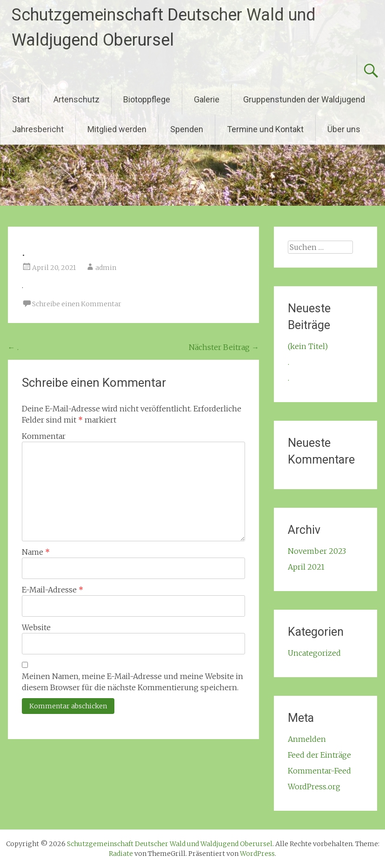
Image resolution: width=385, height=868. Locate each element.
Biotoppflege (147, 99)
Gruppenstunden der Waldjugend (304, 99)
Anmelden (307, 739)
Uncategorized (314, 653)
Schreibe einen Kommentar (77, 304)
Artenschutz (76, 99)
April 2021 (306, 567)
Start (21, 99)
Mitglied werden (117, 129)
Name (36, 552)
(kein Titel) (308, 346)
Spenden (187, 129)
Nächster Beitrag (224, 347)
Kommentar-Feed (319, 771)
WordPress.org (314, 787)
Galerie (207, 99)
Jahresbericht (38, 129)
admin (106, 268)
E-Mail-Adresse (53, 590)
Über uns (344, 129)
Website (36, 627)
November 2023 (317, 551)
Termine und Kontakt (265, 129)
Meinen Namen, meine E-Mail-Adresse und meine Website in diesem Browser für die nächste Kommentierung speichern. (133, 682)
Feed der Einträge (319, 755)
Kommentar (44, 436)
